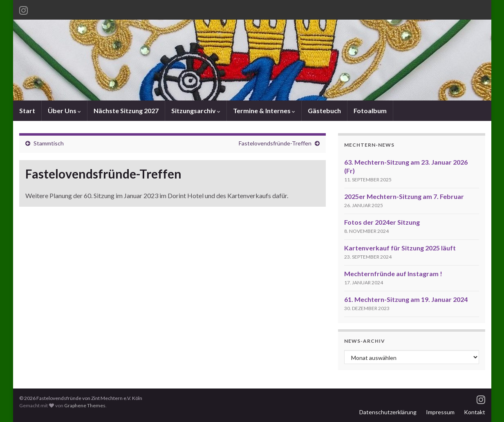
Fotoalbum (370, 111)
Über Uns (64, 111)
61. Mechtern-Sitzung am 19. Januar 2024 (406, 299)
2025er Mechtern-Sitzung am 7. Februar (404, 196)
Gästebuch (324, 111)
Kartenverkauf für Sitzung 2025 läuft (400, 248)
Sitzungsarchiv (196, 111)
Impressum (440, 412)
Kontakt (475, 412)
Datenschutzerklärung (388, 412)
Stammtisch (49, 143)
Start (27, 111)
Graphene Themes (85, 405)
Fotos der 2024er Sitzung (382, 222)
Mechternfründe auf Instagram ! (393, 274)
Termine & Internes (264, 111)
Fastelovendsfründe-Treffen (275, 143)
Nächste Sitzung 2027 (126, 111)
